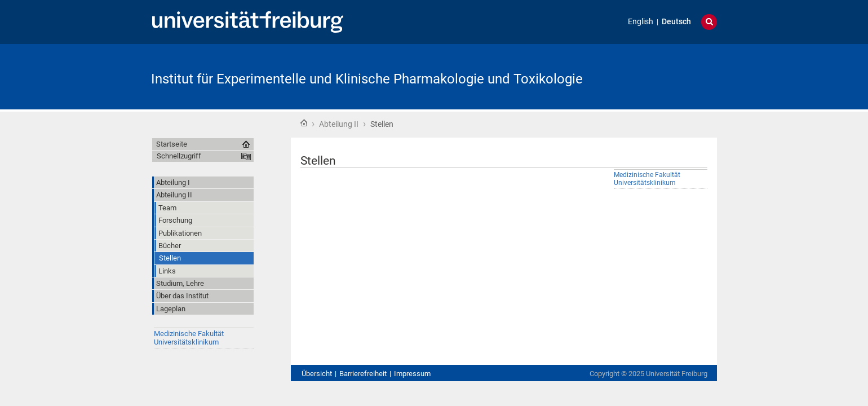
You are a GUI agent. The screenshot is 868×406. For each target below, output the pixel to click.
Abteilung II (339, 124)
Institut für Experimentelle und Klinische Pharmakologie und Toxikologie (367, 79)
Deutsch (676, 22)
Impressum (412, 374)
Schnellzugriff (179, 156)
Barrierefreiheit (363, 374)
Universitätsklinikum (186, 342)
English (641, 22)
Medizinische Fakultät (189, 334)
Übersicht (317, 374)
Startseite (304, 123)
